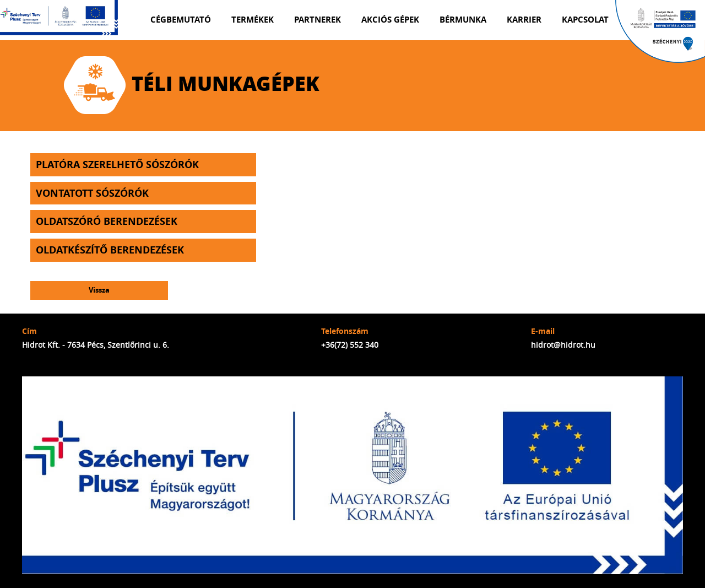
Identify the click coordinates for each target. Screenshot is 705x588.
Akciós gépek (390, 20)
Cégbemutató (181, 20)
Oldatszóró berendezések (107, 221)
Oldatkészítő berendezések (110, 250)
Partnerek (318, 20)
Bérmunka (463, 20)
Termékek (253, 20)
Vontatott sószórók (92, 193)
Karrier (524, 20)
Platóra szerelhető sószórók (117, 164)
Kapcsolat (585, 20)
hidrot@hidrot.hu (563, 345)
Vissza (99, 290)
